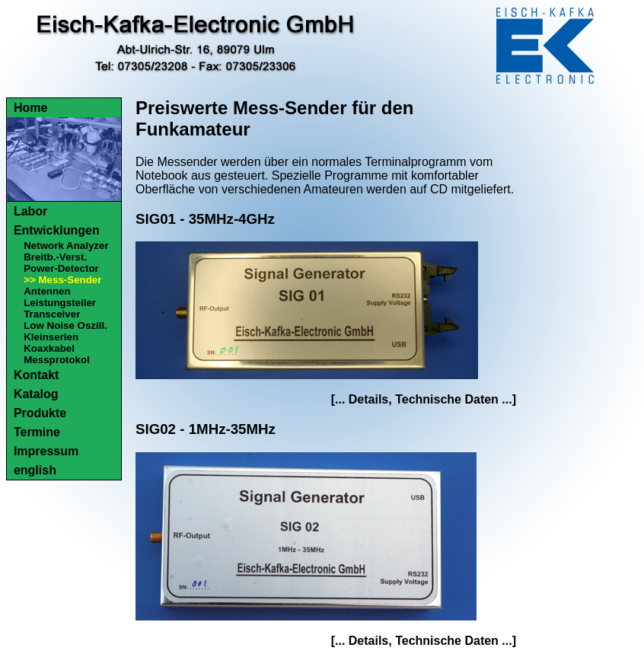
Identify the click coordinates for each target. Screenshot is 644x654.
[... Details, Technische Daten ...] (424, 399)
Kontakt (37, 375)
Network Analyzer (66, 246)
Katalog (36, 394)
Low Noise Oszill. (65, 325)
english (35, 470)
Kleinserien (51, 337)
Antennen (47, 291)
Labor (30, 211)
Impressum (46, 451)
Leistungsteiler (60, 303)
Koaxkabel (49, 348)
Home (30, 108)
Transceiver (52, 314)
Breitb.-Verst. (55, 257)
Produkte (40, 413)
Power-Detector (61, 268)
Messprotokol (57, 360)
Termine (37, 432)
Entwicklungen (57, 230)
